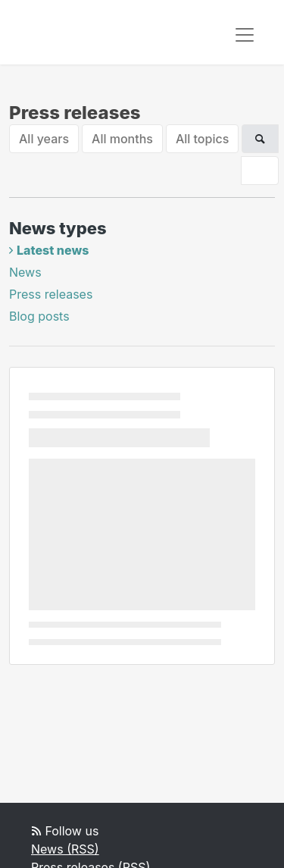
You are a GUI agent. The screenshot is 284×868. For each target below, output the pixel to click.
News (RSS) (65, 849)
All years (44, 139)
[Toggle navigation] (245, 35)
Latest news (53, 250)
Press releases (51, 294)
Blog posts (39, 316)
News (25, 272)
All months (122, 139)
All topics (202, 139)
